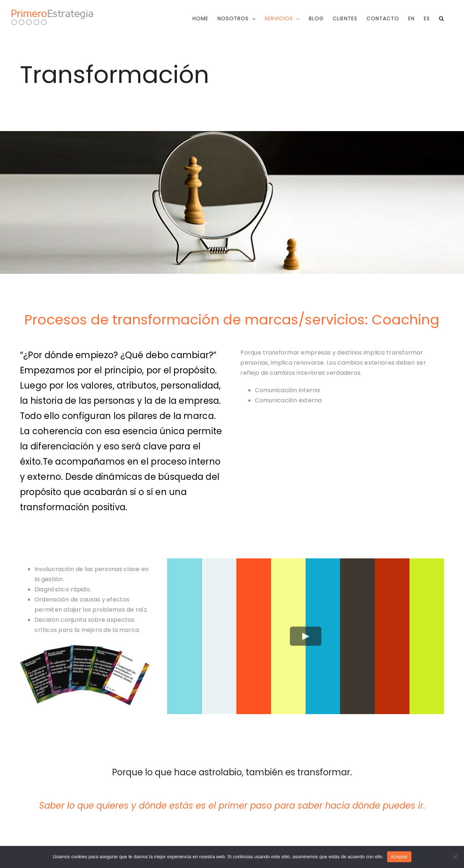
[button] (442, 18)
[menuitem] (411, 18)
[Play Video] (305, 636)
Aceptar (399, 857)
